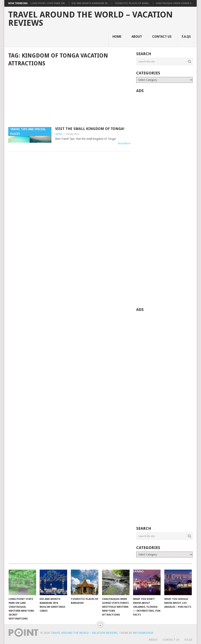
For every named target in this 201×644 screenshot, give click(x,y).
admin (59, 134)
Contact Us (162, 37)
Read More (124, 143)
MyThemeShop (143, 633)
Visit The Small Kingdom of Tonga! (90, 129)
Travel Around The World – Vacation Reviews (90, 19)
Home (117, 37)
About (137, 37)
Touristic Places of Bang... (132, 3)
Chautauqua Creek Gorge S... (174, 3)
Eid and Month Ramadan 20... (90, 3)
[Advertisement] (69, 97)
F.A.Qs (186, 37)
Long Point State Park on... (48, 3)
